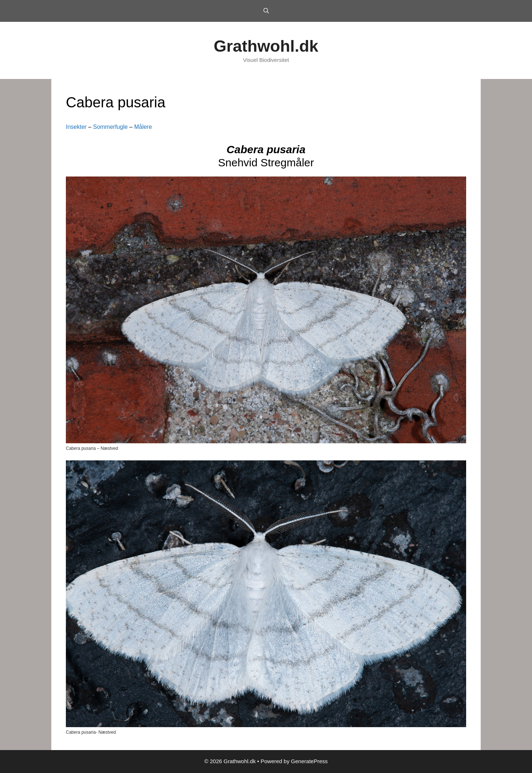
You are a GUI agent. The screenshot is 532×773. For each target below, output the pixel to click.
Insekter (76, 127)
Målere (143, 127)
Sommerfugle (110, 127)
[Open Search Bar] (266, 11)
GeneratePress (309, 761)
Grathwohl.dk (266, 46)
